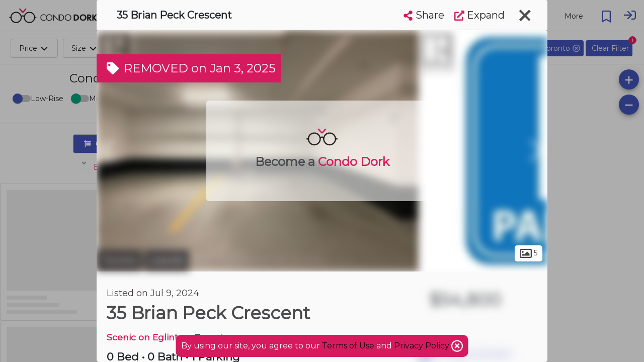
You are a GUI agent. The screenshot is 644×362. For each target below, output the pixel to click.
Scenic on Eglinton (148, 337)
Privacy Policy (423, 346)
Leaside (167, 260)
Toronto (119, 260)
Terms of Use (348, 346)
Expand (479, 15)
